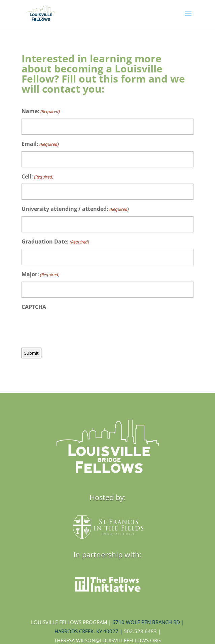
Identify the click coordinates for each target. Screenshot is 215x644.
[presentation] (73, 327)
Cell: (38, 177)
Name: (41, 112)
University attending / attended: (75, 209)
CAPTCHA (34, 307)
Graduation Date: (55, 242)
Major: (41, 275)
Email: (40, 144)
